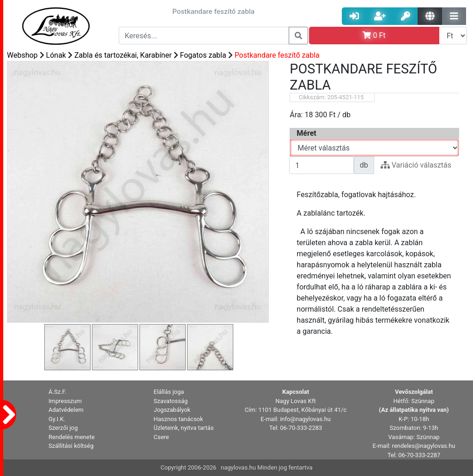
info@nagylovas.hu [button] (305, 419)
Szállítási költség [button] (71, 446)
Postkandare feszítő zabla (277, 55)
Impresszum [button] (65, 401)
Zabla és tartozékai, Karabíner (123, 55)
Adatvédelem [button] (66, 410)
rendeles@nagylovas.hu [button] (424, 446)
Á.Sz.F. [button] (58, 392)
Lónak (56, 55)
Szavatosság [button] (171, 401)
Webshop (22, 55)
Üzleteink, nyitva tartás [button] (184, 428)
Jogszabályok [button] (172, 410)
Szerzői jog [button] (63, 428)
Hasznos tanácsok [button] (179, 419)
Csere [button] (161, 437)
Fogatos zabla (203, 55)
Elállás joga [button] (169, 392)
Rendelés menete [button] (72, 437)
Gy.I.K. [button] (57, 419)
